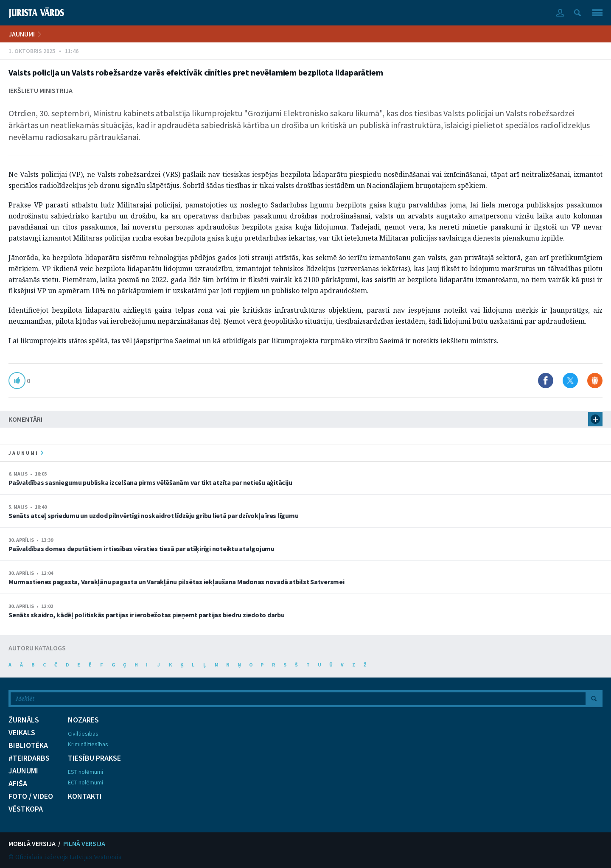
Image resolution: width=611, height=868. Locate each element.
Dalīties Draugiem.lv (595, 381)
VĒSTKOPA (26, 809)
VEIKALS (22, 733)
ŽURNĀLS (24, 720)
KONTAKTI (85, 796)
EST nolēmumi (85, 772)
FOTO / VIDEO (31, 796)
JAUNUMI (22, 34)
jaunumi (26, 453)
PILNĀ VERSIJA (84, 843)
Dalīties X (570, 381)
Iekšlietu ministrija (41, 90)
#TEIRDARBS (29, 758)
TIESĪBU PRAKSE (94, 758)
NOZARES (83, 720)
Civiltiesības (83, 734)
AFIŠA (18, 784)
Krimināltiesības (88, 744)
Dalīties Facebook (546, 381)
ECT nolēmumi (85, 782)
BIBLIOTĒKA (28, 745)
